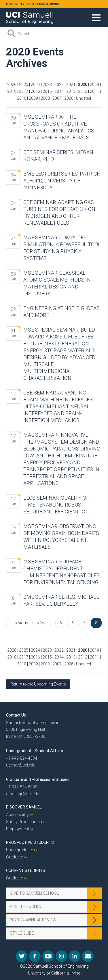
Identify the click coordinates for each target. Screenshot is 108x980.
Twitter (22, 956)
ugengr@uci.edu (21, 765)
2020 (83, 84)
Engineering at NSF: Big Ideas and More (61, 312)
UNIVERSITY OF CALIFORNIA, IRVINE (33, 4)
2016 (35, 91)
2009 (33, 98)
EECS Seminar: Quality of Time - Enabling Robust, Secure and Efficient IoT (56, 505)
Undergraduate (19, 850)
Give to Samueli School (34, 893)
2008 (45, 98)
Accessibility (17, 815)
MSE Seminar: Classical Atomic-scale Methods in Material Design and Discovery (57, 283)
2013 (71, 91)
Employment (18, 829)
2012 (83, 91)
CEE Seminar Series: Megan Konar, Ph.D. (58, 156)
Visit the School (27, 906)
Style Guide (22, 933)
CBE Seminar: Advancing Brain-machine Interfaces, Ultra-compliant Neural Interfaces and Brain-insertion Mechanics (58, 406)
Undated (84, 98)
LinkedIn (75, 956)
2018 (12, 91)
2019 (94, 84)
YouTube (48, 956)
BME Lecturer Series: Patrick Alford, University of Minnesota (62, 181)
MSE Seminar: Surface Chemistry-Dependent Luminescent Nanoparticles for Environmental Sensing (61, 572)
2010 (22, 98)
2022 (59, 84)
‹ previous (19, 623)
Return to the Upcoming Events (38, 684)
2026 (12, 84)
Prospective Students (30, 842)
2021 (71, 84)
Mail (88, 956)
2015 (47, 91)
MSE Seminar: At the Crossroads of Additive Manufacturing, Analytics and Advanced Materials (59, 127)
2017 (24, 91)
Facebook (35, 956)
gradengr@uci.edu (23, 794)
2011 (94, 91)
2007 (57, 98)
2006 (69, 98)
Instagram (61, 956)
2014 (59, 91)
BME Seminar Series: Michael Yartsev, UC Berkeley (61, 600)
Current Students (26, 871)
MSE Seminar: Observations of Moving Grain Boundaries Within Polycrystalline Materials (61, 537)
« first (42, 623)
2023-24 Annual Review (33, 920)
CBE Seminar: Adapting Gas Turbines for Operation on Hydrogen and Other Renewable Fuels (59, 212)
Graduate (14, 857)
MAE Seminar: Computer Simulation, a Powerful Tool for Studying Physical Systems (62, 248)
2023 (47, 84)
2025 (24, 84)
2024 (35, 84)
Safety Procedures (23, 822)
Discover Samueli (24, 807)
